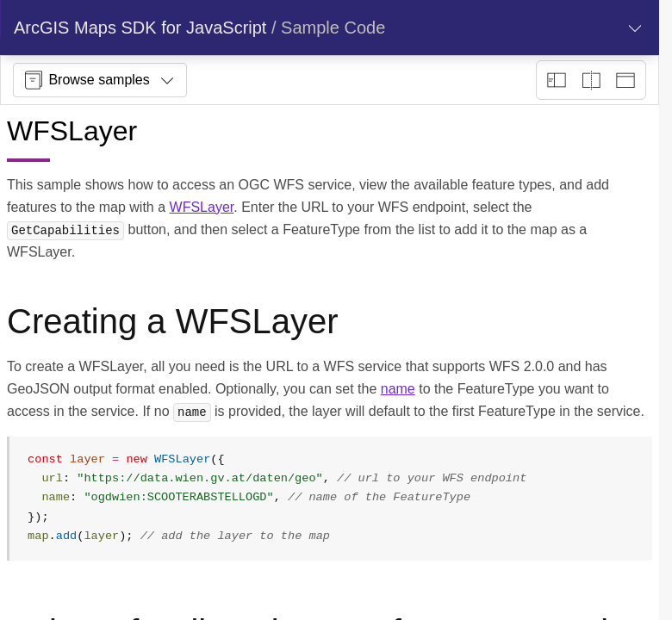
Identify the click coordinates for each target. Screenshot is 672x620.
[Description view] (557, 80)
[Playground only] (591, 80)
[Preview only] (625, 80)
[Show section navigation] (635, 28)
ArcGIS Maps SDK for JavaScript (140, 28)
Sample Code (333, 28)
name (398, 389)
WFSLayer (202, 207)
